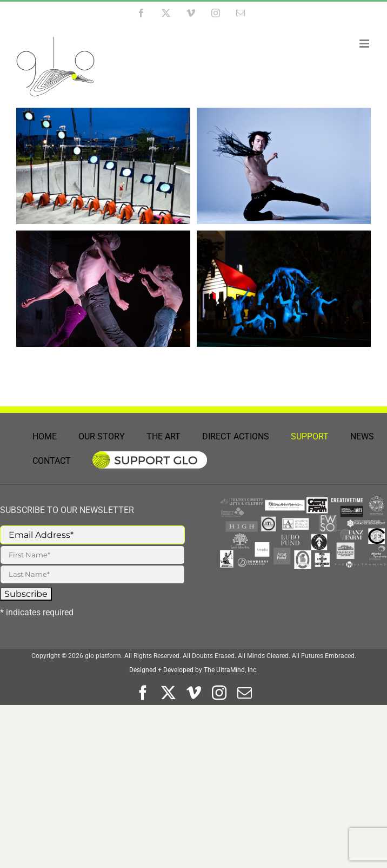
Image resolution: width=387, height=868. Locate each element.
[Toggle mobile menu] (365, 44)
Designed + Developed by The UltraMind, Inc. (193, 670)
